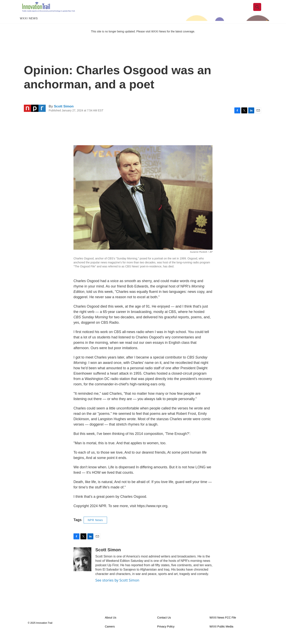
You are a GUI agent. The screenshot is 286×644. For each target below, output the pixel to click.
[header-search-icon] (260, 11)
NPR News (95, 527)
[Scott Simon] (82, 566)
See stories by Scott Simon (117, 587)
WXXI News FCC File (223, 625)
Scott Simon (64, 113)
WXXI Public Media (221, 634)
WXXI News (29, 25)
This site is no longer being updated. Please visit (121, 38)
